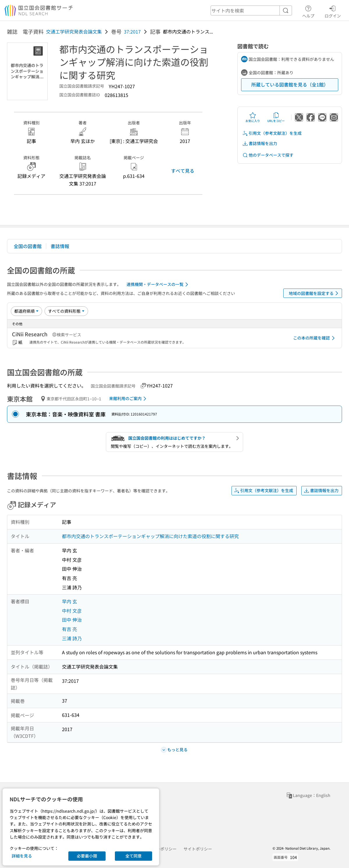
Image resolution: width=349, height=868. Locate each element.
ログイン (333, 11)
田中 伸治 (72, 620)
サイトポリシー (198, 849)
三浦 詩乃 (72, 638)
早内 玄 (70, 601)
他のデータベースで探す (268, 155)
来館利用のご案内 (129, 399)
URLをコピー (276, 117)
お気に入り (253, 117)
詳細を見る (22, 856)
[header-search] (251, 10)
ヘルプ (308, 11)
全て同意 (133, 856)
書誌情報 (60, 246)
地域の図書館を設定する (315, 293)
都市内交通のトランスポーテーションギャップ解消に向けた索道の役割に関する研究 (150, 536)
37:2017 (132, 31)
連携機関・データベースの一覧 (158, 284)
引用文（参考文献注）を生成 (272, 133)
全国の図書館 (28, 246)
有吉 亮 (70, 629)
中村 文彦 (72, 611)
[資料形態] (66, 311)
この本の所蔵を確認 (315, 338)
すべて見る (183, 171)
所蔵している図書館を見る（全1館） (290, 84)
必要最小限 (87, 856)
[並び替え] (26, 311)
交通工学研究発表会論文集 (74, 31)
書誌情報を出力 (260, 143)
